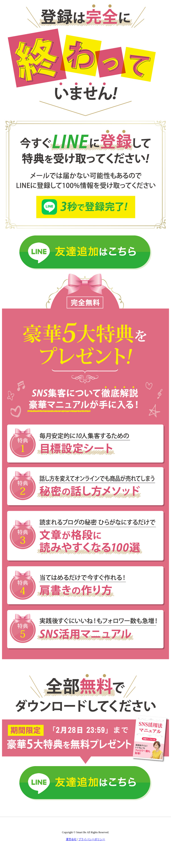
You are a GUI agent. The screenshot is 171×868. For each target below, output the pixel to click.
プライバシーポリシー (92, 839)
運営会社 (71, 839)
